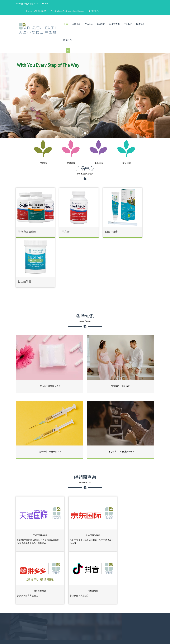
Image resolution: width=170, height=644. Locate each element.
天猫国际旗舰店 (37, 474)
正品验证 (128, 24)
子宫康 (58, 224)
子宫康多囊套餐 (27, 224)
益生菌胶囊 (132, 224)
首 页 (66, 24)
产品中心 (89, 24)
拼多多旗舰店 (133, 474)
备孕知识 (101, 24)
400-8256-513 (60, 595)
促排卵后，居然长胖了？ (50, 394)
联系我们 (67, 40)
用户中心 (97, 11)
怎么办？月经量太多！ (50, 328)
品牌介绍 (76, 24)
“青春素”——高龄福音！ (122, 328)
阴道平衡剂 (96, 224)
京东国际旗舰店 (85, 474)
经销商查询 (114, 24)
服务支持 (140, 24)
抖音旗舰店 (133, 523)
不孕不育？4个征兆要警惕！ (122, 394)
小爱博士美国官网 (95, 595)
